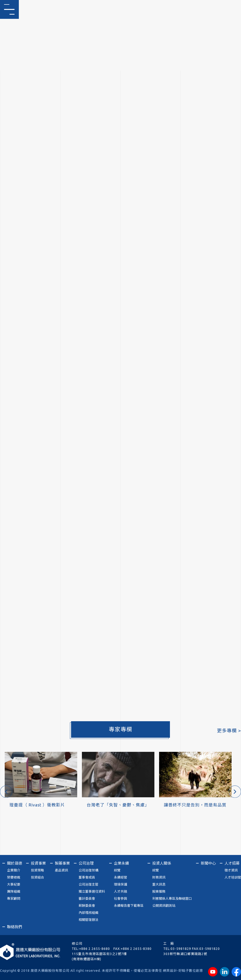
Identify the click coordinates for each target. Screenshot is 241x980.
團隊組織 (14, 891)
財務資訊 (159, 877)
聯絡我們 (15, 927)
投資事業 (38, 863)
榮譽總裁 (14, 877)
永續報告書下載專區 (129, 906)
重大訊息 (159, 884)
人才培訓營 (233, 877)
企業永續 (121, 863)
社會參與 (120, 899)
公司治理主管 (88, 884)
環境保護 (120, 884)
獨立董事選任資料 (92, 891)
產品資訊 (61, 870)
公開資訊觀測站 (164, 906)
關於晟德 (15, 863)
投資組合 (37, 877)
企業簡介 (14, 870)
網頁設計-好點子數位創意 (183, 971)
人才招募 (232, 863)
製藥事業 (62, 863)
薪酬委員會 (87, 906)
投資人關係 (162, 863)
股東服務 (159, 891)
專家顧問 (14, 899)
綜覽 (117, 870)
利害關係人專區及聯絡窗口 (172, 899)
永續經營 (120, 877)
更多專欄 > (229, 731)
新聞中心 (208, 863)
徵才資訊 (231, 870)
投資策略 (37, 870)
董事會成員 (87, 877)
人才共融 (120, 891)
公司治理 (86, 863)
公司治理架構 (88, 870)
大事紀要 (14, 884)
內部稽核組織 (88, 913)
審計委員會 (87, 899)
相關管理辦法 (88, 920)
